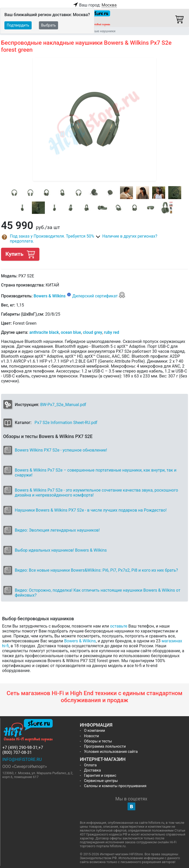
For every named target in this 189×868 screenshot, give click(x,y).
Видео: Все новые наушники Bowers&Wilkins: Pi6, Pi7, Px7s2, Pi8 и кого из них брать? (96, 570)
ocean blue (71, 332)
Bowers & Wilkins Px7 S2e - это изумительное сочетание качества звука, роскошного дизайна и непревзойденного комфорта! (96, 493)
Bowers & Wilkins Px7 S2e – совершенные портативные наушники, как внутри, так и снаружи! (96, 473)
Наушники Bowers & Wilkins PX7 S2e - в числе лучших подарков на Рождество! (91, 510)
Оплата (90, 765)
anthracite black (44, 332)
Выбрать (49, 25)
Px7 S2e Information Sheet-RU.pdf (66, 423)
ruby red (111, 332)
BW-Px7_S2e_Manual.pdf (63, 405)
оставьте (119, 626)
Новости (92, 736)
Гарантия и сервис (100, 776)
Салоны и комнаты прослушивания (115, 786)
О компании (94, 731)
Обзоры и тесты (98, 741)
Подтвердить (18, 25)
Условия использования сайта (111, 752)
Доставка (92, 770)
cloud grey (93, 332)
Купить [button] (20, 254)
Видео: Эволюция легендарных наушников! (57, 530)
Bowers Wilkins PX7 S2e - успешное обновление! (61, 450)
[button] (48, 239)
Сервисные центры (101, 781)
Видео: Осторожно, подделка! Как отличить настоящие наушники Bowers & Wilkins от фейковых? (98, 593)
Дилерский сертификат (99, 296)
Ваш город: (94, 5)
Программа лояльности (105, 746)
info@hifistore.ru (22, 759)
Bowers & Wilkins (50, 296)
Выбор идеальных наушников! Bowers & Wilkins (61, 550)
